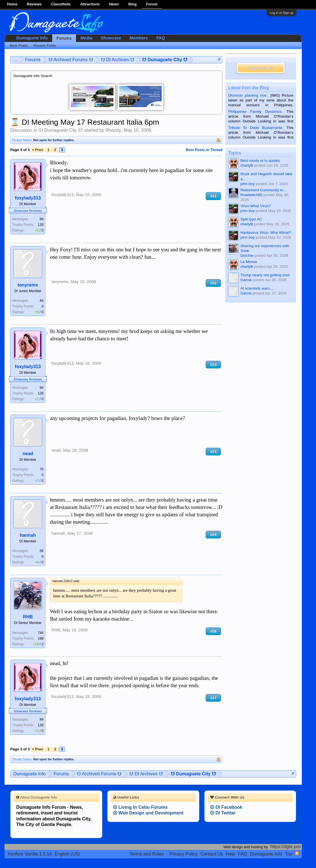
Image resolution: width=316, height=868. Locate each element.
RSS (297, 853)
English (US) (67, 854)
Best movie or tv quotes (260, 161)
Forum (152, 4)
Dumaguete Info (32, 38)
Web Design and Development (148, 813)
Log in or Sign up (282, 13)
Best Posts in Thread (204, 150)
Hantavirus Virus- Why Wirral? (266, 233)
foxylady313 (28, 198)
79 (42, 469)
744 (41, 633)
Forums (64, 38)
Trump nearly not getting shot (265, 275)
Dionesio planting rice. (248, 95)
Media (87, 38)
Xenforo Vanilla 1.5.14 (30, 854)
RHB (28, 617)
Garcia (246, 280)
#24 (213, 452)
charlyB (247, 165)
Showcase (111, 38)
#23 (213, 365)
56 (42, 551)
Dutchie (247, 255)
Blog (133, 4)
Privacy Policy (184, 854)
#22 (213, 283)
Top (289, 854)
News (114, 4)
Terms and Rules (147, 854)
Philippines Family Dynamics (255, 112)
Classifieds (61, 4)
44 (42, 301)
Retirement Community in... (263, 190)
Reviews (34, 4)
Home (12, 4)
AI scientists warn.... (257, 288)
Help (230, 854)
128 (41, 225)
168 (41, 638)
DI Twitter (223, 813)
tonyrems (28, 285)
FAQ (161, 38)
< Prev (38, 150)
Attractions (90, 4)
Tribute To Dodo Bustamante (255, 128)
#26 (213, 631)
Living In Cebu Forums (140, 807)
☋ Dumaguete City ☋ (61, 130)
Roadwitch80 (251, 195)
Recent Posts (45, 45)
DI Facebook (226, 807)
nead (28, 454)
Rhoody (113, 130)
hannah (28, 535)
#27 (213, 698)
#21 (213, 196)
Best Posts (19, 45)
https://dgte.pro (286, 847)
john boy (247, 184)
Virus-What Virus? (255, 206)
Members (139, 38)
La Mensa (249, 262)
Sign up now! (261, 68)
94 (42, 219)
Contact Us (212, 854)
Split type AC (251, 219)
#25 (213, 535)
